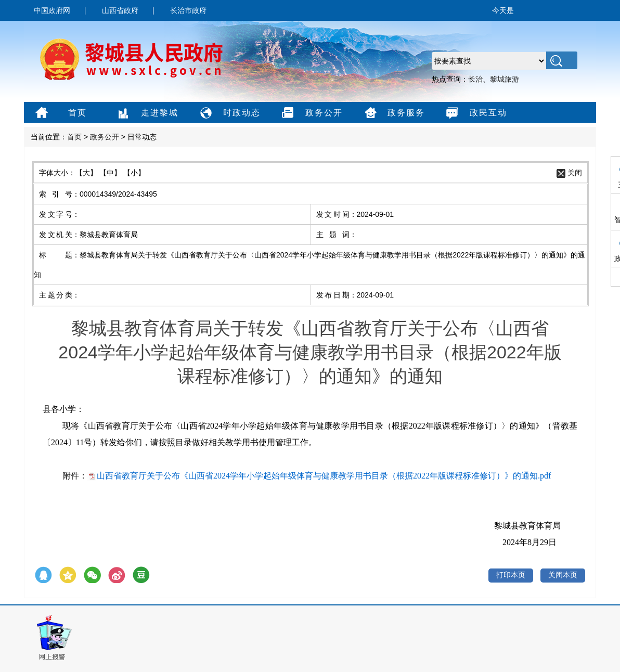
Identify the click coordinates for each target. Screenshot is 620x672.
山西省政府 (120, 10)
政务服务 (393, 113)
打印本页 (511, 575)
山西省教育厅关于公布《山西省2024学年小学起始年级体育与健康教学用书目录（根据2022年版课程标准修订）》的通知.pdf (324, 476)
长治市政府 (188, 10)
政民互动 (475, 113)
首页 (60, 113)
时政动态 (229, 113)
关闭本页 (563, 575)
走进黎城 (146, 113)
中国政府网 (52, 10)
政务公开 (311, 113)
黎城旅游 (505, 79)
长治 (475, 79)
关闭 (575, 173)
